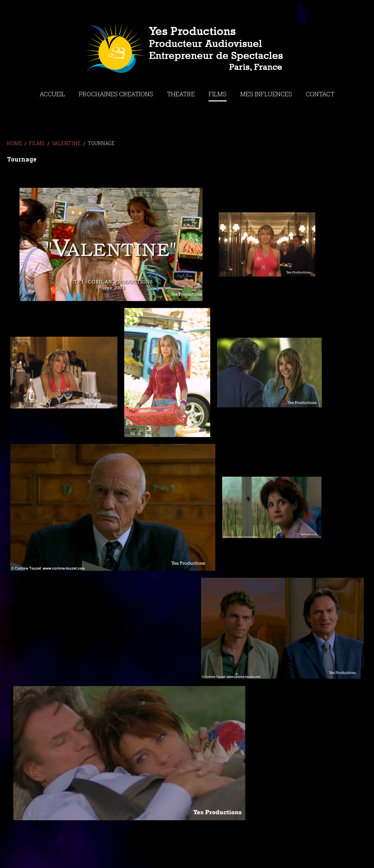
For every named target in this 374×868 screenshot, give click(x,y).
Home (14, 143)
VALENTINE (66, 143)
